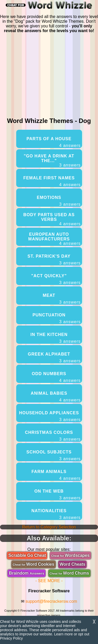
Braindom (27, 573)
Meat (62, 299)
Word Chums (69, 573)
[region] (49, 74)
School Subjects (53, 456)
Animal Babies (56, 397)
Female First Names (52, 181)
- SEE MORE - (49, 581)
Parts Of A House (54, 142)
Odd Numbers (56, 377)
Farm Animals (56, 475)
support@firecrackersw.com (51, 601)
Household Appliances (50, 416)
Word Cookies (34, 564)
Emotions (59, 201)
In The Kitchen (56, 338)
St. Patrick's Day (54, 260)
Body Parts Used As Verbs (52, 219)
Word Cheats (72, 564)
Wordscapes (70, 555)
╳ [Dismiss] (94, 622)
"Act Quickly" (56, 279)
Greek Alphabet (54, 358)
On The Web (57, 495)
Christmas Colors (53, 436)
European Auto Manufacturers (54, 239)
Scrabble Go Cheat (27, 555)
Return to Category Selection (49, 527)
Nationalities (56, 514)
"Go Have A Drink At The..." (52, 161)
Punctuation (56, 318)
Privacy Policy (11, 638)
